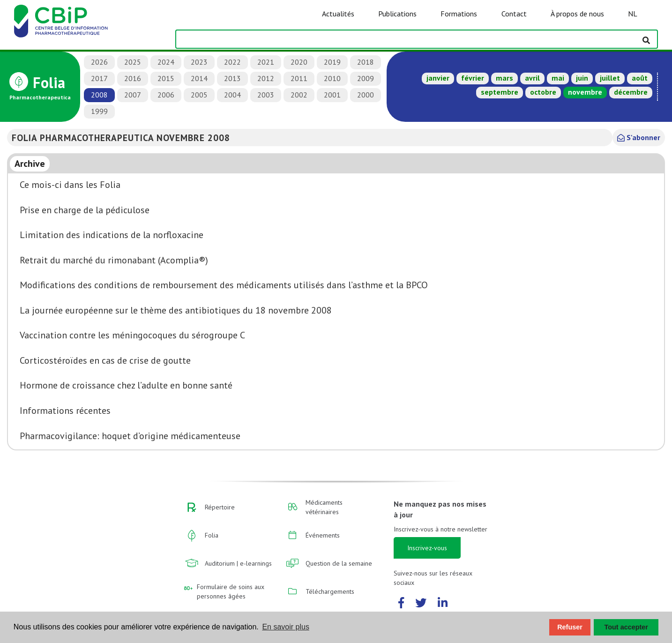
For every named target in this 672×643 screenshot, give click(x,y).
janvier (438, 78)
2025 (133, 62)
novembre (585, 92)
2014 (199, 78)
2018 (366, 62)
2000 (366, 95)
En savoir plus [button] (286, 627)
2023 (199, 62)
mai (558, 78)
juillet (610, 78)
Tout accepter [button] (626, 627)
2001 (332, 95)
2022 (232, 62)
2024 (166, 62)
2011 (299, 78)
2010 (332, 78)
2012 (266, 78)
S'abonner (639, 137)
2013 (232, 78)
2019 (332, 62)
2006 (166, 95)
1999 (99, 111)
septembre (500, 92)
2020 (299, 62)
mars (504, 78)
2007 (133, 95)
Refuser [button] (570, 627)
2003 (266, 95)
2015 (166, 78)
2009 (366, 78)
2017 (99, 78)
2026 (99, 62)
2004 (232, 95)
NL (633, 14)
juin (582, 78)
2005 (199, 95)
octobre (543, 92)
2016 (133, 78)
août (640, 78)
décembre (631, 92)
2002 (299, 95)
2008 (99, 95)
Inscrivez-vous (427, 548)
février (473, 78)
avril (532, 78)
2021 (266, 62)
